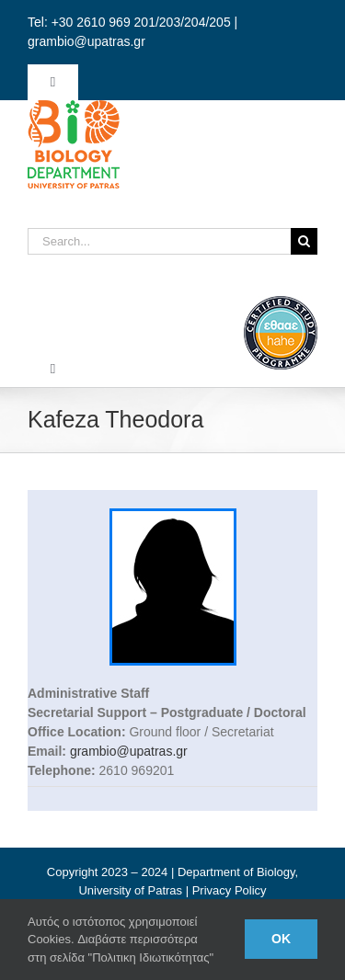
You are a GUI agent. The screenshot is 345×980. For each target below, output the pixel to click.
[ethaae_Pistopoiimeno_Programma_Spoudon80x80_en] (281, 302)
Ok (281, 939)
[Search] (304, 241)
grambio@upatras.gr (129, 751)
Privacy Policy (230, 890)
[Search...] (159, 241)
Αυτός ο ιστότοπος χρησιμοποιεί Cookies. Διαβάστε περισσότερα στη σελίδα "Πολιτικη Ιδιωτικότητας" (121, 940)
